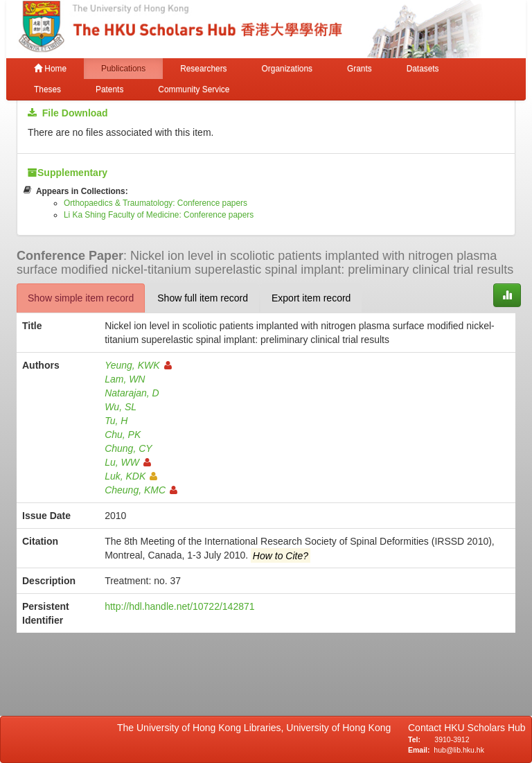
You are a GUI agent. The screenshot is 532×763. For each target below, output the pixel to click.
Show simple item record (81, 298)
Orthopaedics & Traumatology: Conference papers (156, 203)
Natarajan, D (132, 393)
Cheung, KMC (141, 490)
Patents (109, 89)
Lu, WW (128, 462)
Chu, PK (123, 435)
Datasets (423, 69)
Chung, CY (128, 448)
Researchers (203, 69)
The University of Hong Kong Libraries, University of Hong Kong (257, 728)
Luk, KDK (131, 476)
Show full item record (203, 298)
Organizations (287, 69)
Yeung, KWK (138, 365)
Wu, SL (121, 407)
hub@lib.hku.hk (459, 750)
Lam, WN (125, 379)
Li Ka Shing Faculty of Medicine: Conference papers (159, 215)
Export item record (311, 298)
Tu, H (116, 421)
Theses (47, 89)
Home (50, 69)
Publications (123, 69)
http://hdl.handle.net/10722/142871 (179, 606)
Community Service (194, 89)
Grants (360, 69)
